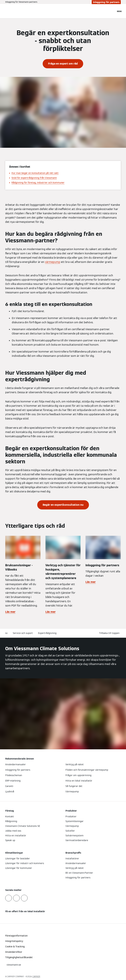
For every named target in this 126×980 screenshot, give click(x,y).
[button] (110, 633)
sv (6, 633)
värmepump (53, 262)
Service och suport (23, 633)
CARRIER (36, 976)
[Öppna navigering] (119, 11)
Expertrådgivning (47, 633)
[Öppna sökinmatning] (112, 11)
